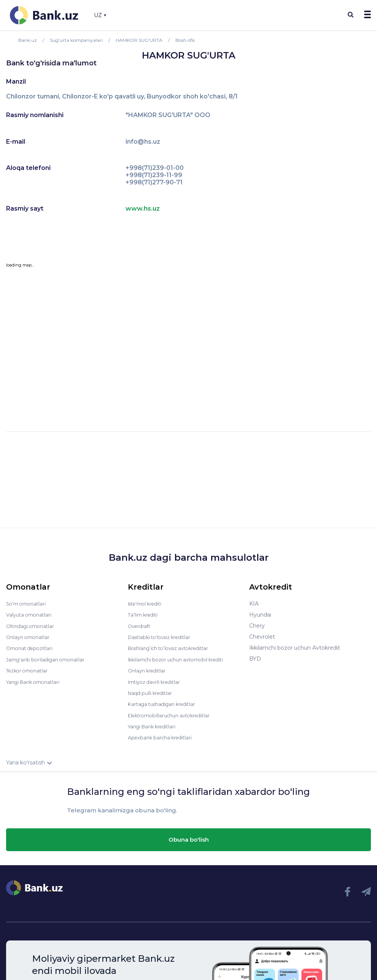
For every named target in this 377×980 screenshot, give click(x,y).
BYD (255, 659)
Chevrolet (262, 637)
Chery (257, 626)
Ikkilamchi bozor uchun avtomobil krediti (182, 659)
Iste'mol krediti (148, 604)
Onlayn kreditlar (149, 670)
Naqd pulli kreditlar (152, 692)
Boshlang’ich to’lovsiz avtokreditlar (173, 648)
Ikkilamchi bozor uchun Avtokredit (295, 648)
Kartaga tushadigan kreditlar (165, 703)
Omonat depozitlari (32, 648)
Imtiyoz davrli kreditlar (157, 681)
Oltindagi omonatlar (33, 626)
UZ (100, 15)
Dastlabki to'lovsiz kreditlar (163, 637)
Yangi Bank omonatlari (36, 681)
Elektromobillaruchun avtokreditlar (173, 714)
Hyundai (260, 615)
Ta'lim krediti (144, 615)
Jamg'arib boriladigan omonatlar (49, 659)
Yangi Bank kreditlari (155, 725)
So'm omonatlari (28, 604)
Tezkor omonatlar (29, 670)
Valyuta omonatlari (31, 615)
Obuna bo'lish (189, 838)
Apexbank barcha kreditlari (163, 736)
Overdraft (140, 626)
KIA (254, 604)
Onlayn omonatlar (30, 637)
